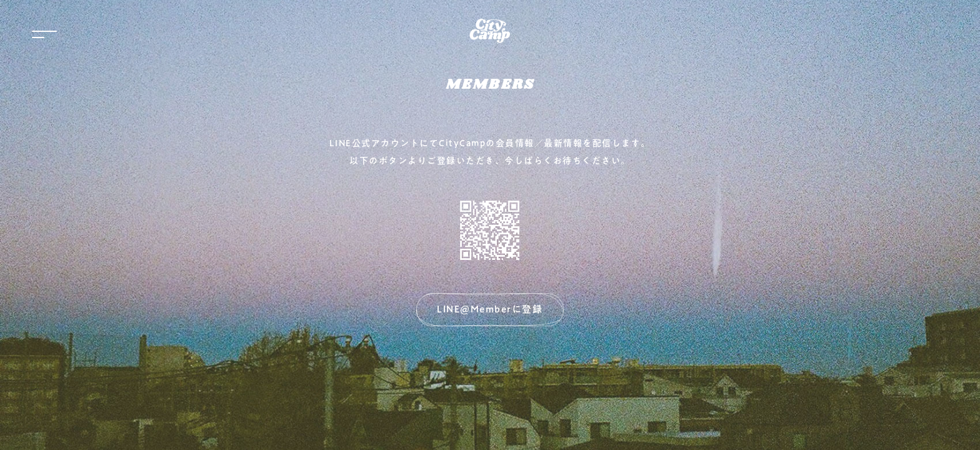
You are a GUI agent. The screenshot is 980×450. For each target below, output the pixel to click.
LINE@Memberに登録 (490, 309)
